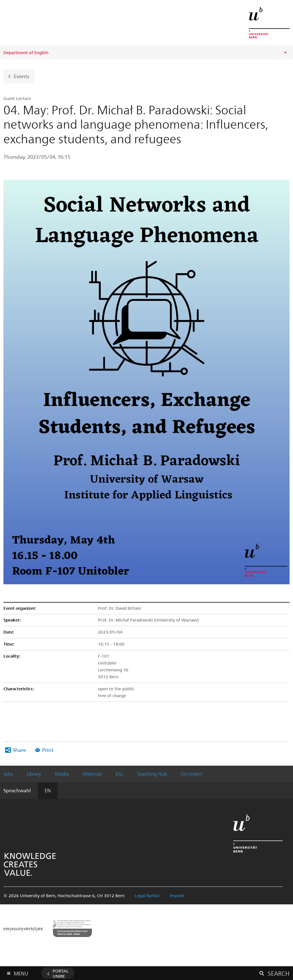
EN (48, 790)
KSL (119, 774)
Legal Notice (147, 895)
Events (21, 76)
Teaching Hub (152, 774)
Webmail (92, 774)
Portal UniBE (61, 973)
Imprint (177, 895)
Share (19, 750)
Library (34, 774)
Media (62, 774)
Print (48, 750)
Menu (21, 972)
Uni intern (191, 774)
